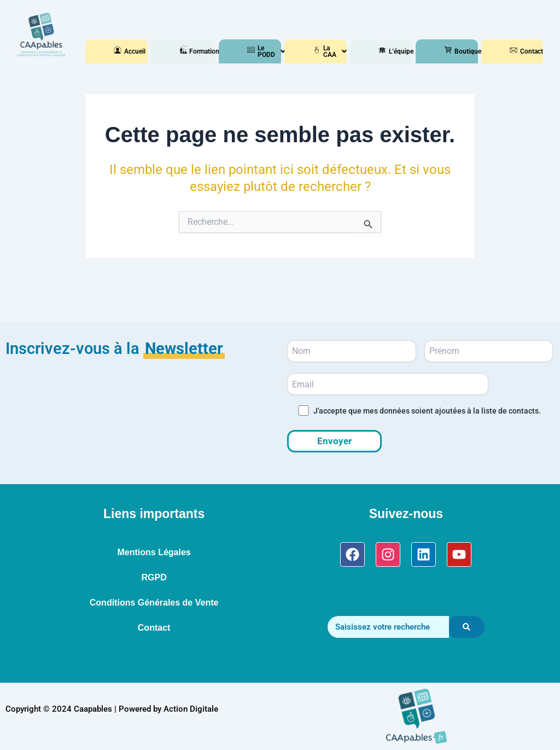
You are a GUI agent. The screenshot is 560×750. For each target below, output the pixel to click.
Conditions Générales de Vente (154, 603)
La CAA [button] (320, 51)
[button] (187, 51)
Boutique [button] (452, 51)
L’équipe (386, 51)
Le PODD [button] (255, 51)
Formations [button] (187, 51)
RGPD (154, 577)
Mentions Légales (154, 552)
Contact (517, 51)
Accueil (122, 51)
